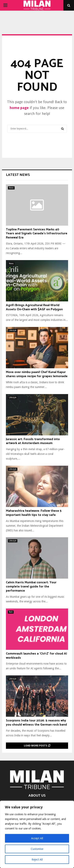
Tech (11, 612)
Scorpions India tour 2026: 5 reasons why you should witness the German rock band (36, 723)
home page (19, 108)
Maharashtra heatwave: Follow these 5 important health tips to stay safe (34, 513)
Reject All (37, 860)
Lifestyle (13, 330)
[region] (37, 834)
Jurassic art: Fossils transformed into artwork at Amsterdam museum (33, 441)
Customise (37, 849)
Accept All (37, 838)
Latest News (18, 175)
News (11, 188)
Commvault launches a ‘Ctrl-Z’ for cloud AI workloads (37, 656)
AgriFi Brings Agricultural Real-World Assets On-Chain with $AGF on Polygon (34, 307)
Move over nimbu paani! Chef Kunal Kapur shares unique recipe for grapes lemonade (37, 374)
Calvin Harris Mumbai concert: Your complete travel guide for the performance (31, 587)
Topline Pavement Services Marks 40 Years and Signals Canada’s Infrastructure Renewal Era (37, 234)
